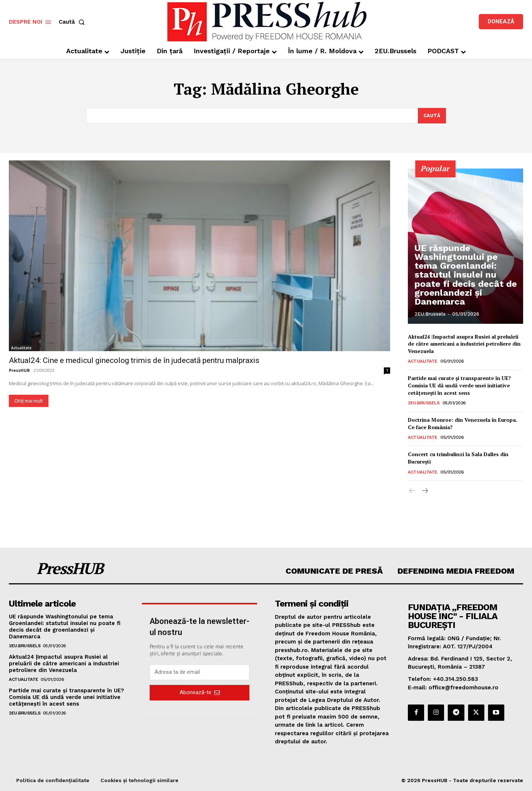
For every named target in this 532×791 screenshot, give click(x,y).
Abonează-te (200, 693)
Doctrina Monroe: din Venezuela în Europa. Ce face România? (463, 424)
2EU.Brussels (430, 314)
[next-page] (424, 491)
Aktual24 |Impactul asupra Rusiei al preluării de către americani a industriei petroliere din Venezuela (464, 344)
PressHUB (19, 370)
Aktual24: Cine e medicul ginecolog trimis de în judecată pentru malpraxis (134, 360)
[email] (199, 672)
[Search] (432, 116)
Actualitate (21, 348)
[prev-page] (412, 491)
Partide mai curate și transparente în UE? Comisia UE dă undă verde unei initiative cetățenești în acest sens (459, 386)
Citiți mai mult (29, 401)
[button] (73, 22)
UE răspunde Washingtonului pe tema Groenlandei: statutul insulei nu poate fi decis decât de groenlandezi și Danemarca (466, 288)
